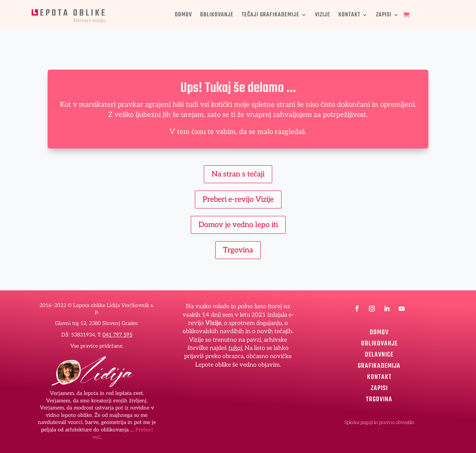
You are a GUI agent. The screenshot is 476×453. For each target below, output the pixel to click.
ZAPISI (384, 16)
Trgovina (238, 250)
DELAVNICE (379, 354)
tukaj (235, 348)
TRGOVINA (379, 398)
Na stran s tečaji (238, 174)
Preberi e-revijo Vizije (238, 200)
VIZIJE (323, 16)
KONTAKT (349, 16)
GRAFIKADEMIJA (379, 365)
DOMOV (183, 16)
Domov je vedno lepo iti (238, 225)
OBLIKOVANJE (217, 16)
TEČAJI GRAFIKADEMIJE (271, 16)
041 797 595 (118, 335)
